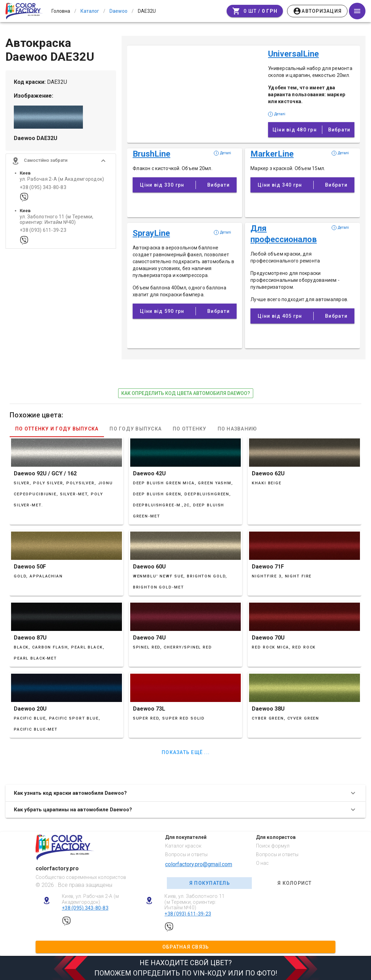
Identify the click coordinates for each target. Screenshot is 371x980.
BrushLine (151, 154)
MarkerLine (272, 154)
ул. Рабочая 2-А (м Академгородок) (62, 181)
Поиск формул (273, 846)
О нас (262, 863)
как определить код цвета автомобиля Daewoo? (186, 393)
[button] (61, 163)
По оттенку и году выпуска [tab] (57, 429)
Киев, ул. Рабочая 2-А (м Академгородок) (90, 899)
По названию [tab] (237, 429)
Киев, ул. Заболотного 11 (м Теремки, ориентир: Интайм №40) (194, 902)
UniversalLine (293, 54)
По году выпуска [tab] (136, 429)
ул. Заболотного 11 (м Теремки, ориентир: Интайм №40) (57, 221)
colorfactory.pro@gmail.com (199, 864)
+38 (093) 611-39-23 (43, 232)
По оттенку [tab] (190, 429)
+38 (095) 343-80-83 (43, 189)
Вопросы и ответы (186, 854)
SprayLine (151, 233)
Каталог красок (183, 846)
